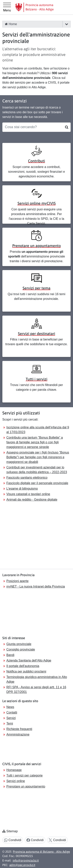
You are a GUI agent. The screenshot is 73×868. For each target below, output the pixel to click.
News (10, 707)
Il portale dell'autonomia (23, 666)
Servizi (11, 718)
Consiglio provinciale (21, 649)
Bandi (10, 655)
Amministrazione (18, 734)
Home (11, 24)
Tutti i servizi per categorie (25, 775)
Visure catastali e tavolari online (28, 494)
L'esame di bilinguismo (22, 489)
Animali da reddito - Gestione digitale (32, 500)
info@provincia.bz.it (26, 860)
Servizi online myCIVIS (37, 203)
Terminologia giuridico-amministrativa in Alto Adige (37, 679)
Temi (10, 723)
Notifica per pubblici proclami (26, 671)
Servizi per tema (36, 288)
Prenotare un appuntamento (36, 246)
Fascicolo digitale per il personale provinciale (37, 483)
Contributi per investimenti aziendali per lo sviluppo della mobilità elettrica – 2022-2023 (37, 470)
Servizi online (16, 781)
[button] (66, 24)
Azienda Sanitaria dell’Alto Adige (29, 660)
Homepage (14, 770)
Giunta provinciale (19, 644)
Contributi (36, 161)
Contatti (12, 712)
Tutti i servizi (36, 379)
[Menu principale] (7, 7)
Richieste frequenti (19, 729)
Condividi (13, 840)
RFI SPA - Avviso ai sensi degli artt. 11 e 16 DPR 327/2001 (36, 690)
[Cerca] (67, 127)
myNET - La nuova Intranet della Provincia (36, 586)
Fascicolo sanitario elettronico (27, 478)
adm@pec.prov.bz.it (22, 865)
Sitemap (12, 831)
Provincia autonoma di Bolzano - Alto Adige (41, 852)
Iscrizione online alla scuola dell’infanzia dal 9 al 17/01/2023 (38, 430)
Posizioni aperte (18, 581)
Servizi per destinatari (36, 334)
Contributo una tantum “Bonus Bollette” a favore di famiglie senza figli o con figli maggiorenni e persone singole (35, 442)
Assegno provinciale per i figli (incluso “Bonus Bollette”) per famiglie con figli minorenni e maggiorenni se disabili (38, 457)
